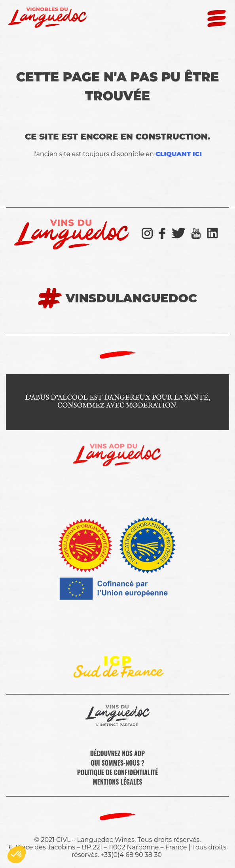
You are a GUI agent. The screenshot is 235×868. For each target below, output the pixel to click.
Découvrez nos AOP (117, 753)
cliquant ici (179, 154)
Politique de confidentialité (118, 772)
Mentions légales (118, 782)
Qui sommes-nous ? (117, 763)
